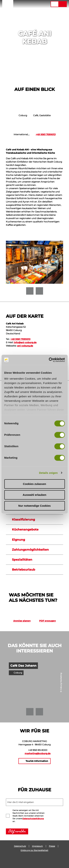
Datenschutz (20, 846)
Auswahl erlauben (34, 495)
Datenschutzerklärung (33, 819)
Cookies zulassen (35, 484)
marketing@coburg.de (38, 753)
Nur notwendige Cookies (35, 506)
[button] (25, 4)
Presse (52, 846)
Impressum (37, 846)
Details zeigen (48, 473)
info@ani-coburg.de (25, 342)
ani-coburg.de (25, 346)
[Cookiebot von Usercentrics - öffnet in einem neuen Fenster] (49, 360)
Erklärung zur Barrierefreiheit (34, 850)
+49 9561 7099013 (46, 134)
